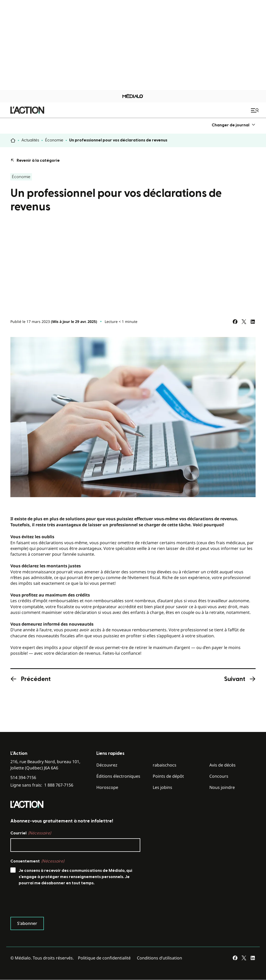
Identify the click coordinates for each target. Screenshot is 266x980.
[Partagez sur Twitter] (244, 322)
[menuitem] (234, 125)
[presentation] (50, 903)
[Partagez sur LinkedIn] (253, 322)
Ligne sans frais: (42, 785)
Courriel (31, 833)
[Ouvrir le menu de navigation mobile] (255, 110)
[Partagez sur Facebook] (235, 322)
